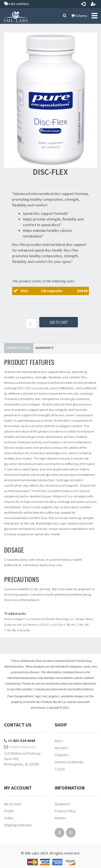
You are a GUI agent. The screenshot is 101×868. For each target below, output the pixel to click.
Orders (9, 818)
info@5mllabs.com (20, 747)
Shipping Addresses (18, 825)
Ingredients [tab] (45, 348)
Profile (9, 811)
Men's (59, 741)
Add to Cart (59, 322)
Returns (60, 818)
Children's (62, 755)
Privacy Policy (65, 811)
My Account (13, 804)
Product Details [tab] (19, 348)
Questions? (63, 804)
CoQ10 (60, 769)
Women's (61, 748)
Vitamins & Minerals (69, 762)
